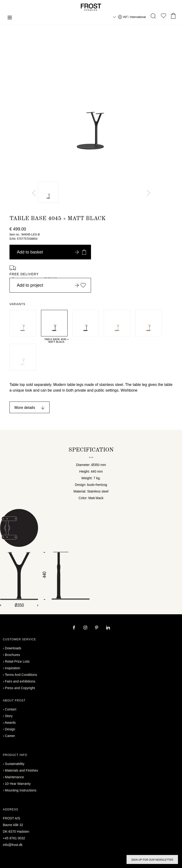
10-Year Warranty (18, 784)
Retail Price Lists (17, 661)
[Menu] (10, 18)
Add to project (51, 285)
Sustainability (15, 764)
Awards (10, 723)
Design (10, 729)
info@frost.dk (13, 845)
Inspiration (13, 668)
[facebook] (74, 628)
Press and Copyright (20, 688)
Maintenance (14, 777)
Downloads (13, 648)
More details (25, 408)
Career (10, 736)
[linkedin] (108, 628)
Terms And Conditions (21, 675)
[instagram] (86, 628)
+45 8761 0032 (14, 838)
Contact (11, 709)
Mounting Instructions (21, 790)
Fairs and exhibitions (20, 681)
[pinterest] (97, 628)
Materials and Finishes (22, 770)
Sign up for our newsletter (152, 860)
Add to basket (51, 252)
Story (9, 716)
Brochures (13, 655)
